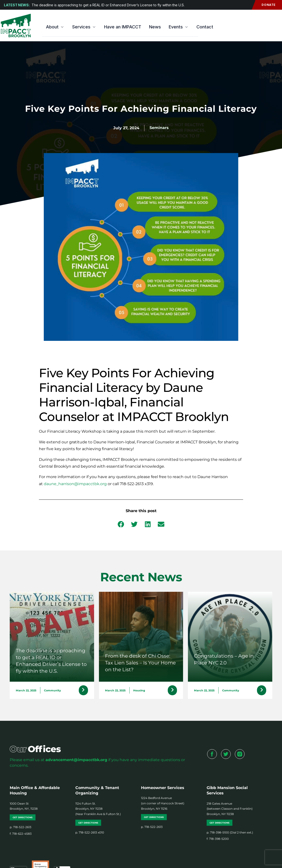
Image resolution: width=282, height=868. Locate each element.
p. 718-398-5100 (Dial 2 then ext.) (230, 834)
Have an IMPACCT (123, 27)
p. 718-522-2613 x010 (90, 834)
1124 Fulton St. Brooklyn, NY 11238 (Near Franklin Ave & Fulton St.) (98, 810)
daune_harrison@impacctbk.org (75, 484)
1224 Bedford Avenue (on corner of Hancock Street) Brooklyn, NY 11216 (163, 805)
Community (53, 691)
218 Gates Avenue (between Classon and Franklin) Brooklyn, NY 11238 (230, 810)
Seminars (159, 128)
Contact (205, 27)
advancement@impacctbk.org (76, 761)
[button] (121, 524)
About (55, 27)
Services (84, 27)
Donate (265, 5)
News (155, 27)
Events (179, 27)
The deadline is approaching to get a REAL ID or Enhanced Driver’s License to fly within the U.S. (108, 5)
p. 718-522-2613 (21, 828)
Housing (139, 691)
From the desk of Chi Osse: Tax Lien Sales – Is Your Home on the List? (140, 663)
